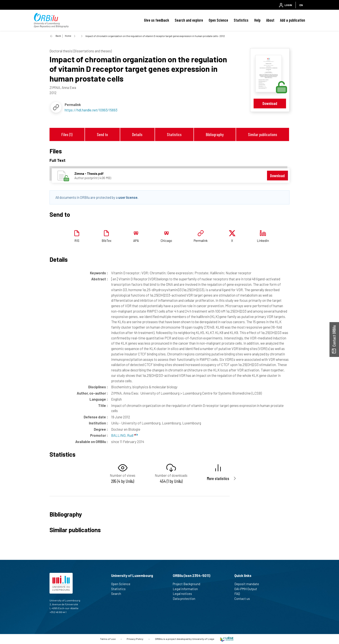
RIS (77, 241)
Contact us (244, 599)
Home (68, 36)
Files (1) (67, 134)
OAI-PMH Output (248, 589)
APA (136, 241)
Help (257, 20)
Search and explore (189, 20)
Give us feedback (157, 20)
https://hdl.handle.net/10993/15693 (91, 110)
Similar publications (263, 134)
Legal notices (184, 594)
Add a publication (293, 20)
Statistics (241, 20)
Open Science (218, 20)
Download (270, 103)
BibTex (106, 241)
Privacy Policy (135, 639)
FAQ (239, 594)
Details (137, 134)
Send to (102, 134)
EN (301, 5)
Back (58, 36)
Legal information (187, 589)
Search (118, 594)
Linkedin (263, 241)
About (270, 20)
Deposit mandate (249, 584)
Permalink (201, 241)
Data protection (186, 599)
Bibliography (215, 134)
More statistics (218, 478)
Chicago (166, 241)
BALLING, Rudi (124, 435)
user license (128, 197)
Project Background (188, 584)
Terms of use (108, 639)
